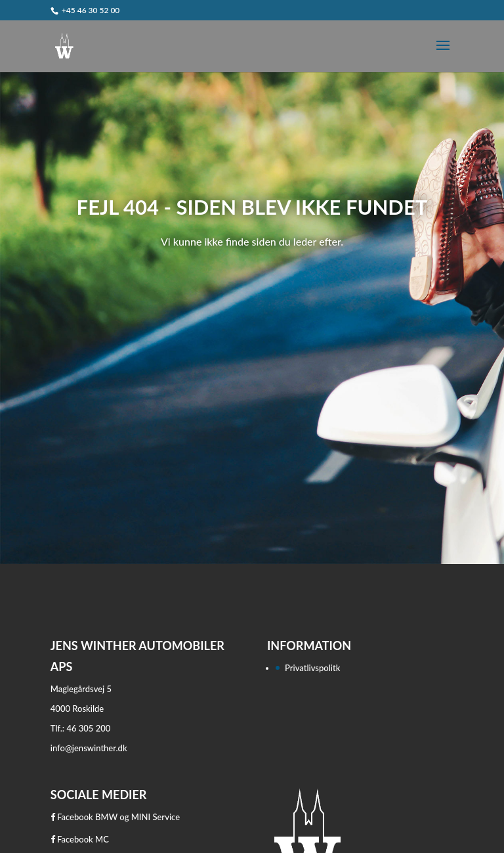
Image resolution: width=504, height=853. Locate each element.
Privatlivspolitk (312, 668)
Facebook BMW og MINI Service (115, 817)
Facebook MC (80, 839)
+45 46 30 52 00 (91, 10)
